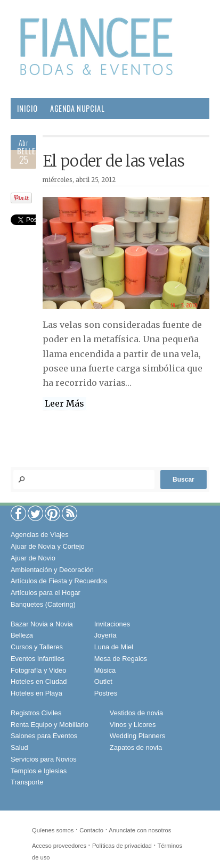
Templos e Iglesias (39, 771)
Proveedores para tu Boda (63, 130)
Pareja (67, 151)
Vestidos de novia (136, 713)
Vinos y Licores (133, 725)
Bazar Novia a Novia (42, 624)
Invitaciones (112, 624)
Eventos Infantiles (38, 659)
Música (105, 670)
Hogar (101, 151)
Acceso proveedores (59, 846)
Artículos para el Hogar (46, 593)
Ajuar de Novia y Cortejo (48, 546)
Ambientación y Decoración (52, 570)
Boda (162, 130)
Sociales (32, 172)
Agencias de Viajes (40, 535)
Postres (106, 693)
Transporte (27, 782)
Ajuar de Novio (33, 558)
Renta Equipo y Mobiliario (50, 725)
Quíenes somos (53, 830)
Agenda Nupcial (77, 108)
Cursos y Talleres (37, 647)
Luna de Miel (114, 647)
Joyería (105, 635)
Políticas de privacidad (122, 846)
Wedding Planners (137, 736)
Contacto (91, 830)
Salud (135, 151)
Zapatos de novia (136, 747)
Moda (131, 130)
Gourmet (173, 151)
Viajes (71, 172)
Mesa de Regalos (121, 659)
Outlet (103, 681)
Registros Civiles (36, 713)
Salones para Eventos (44, 736)
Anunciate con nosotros (140, 830)
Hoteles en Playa (36, 693)
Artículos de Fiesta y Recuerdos (59, 581)
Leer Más (64, 403)
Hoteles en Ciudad (39, 681)
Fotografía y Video (38, 670)
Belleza (30, 151)
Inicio (27, 108)
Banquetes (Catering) (43, 604)
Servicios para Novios (44, 759)
